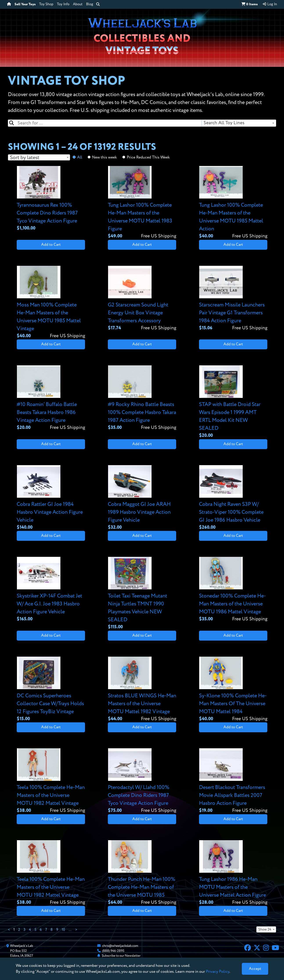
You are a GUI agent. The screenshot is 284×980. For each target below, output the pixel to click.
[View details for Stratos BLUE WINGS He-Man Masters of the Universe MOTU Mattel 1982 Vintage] (142, 689)
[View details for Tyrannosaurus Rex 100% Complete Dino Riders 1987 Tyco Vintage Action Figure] (51, 199)
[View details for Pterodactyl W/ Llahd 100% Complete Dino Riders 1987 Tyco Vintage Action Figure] (142, 781)
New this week (104, 157)
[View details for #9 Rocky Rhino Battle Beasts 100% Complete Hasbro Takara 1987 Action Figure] (142, 398)
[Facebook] (248, 948)
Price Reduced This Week (148, 157)
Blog (90, 4)
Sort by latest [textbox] (25, 158)
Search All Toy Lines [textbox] (224, 123)
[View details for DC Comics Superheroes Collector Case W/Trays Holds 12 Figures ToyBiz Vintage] (51, 689)
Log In (270, 4)
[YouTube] (275, 948)
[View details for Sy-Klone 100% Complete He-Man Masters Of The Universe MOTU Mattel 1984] (233, 689)
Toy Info (63, 4)
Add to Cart (51, 245)
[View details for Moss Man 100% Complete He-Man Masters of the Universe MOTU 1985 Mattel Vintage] (51, 303)
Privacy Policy (218, 972)
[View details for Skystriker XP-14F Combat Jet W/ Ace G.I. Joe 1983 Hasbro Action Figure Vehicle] (51, 590)
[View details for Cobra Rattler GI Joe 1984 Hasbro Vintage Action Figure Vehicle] (51, 498)
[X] (257, 948)
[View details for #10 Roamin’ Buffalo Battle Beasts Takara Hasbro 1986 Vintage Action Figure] (51, 398)
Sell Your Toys (25, 4)
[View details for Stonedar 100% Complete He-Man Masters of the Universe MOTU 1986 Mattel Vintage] (233, 590)
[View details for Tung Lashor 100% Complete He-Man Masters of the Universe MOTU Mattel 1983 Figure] (142, 203)
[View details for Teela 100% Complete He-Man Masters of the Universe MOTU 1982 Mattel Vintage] (51, 781)
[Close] (255, 969)
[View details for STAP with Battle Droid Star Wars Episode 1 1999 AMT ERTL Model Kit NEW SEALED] (233, 402)
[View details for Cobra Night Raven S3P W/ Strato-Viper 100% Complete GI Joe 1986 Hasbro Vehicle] (233, 498)
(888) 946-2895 (113, 951)
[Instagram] (266, 948)
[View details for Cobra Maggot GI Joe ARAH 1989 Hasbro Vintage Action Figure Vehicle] (142, 498)
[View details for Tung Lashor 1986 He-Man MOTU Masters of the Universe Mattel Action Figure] (233, 873)
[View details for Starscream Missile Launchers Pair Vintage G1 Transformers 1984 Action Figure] (233, 299)
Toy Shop (46, 4)
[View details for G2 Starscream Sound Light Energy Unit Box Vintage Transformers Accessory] (142, 299)
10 (63, 930)
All (80, 157)
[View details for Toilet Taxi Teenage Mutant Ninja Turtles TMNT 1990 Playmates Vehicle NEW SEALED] (142, 594)
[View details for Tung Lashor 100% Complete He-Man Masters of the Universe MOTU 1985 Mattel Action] (233, 203)
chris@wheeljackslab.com (120, 946)
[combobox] (239, 123)
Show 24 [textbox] (265, 930)
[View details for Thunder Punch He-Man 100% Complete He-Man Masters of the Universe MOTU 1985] (142, 873)
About (78, 4)
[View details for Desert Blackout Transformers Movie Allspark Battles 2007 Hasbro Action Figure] (233, 781)
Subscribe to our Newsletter (121, 956)
